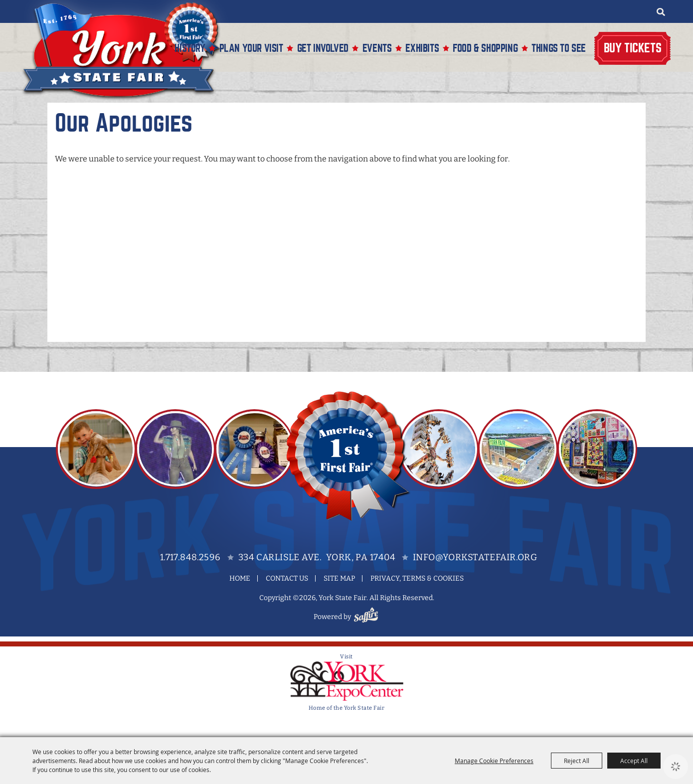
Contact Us (287, 578)
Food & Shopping (485, 48)
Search (661, 12)
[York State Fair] (127, 51)
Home (240, 578)
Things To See (559, 48)
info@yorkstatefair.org (475, 557)
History (190, 48)
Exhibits (422, 48)
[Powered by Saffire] (367, 617)
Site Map (339, 578)
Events (377, 48)
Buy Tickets (633, 48)
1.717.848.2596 (190, 557)
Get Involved (323, 48)
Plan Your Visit (251, 48)
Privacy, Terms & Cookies (417, 578)
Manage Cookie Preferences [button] (494, 761)
